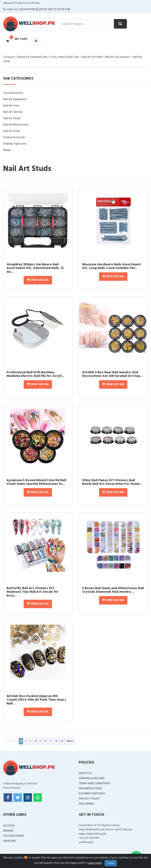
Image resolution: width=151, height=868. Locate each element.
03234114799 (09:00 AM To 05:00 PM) (45, 9)
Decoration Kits (13, 93)
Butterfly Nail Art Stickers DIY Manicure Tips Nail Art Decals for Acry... (33, 592)
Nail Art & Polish (92, 57)
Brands (8, 831)
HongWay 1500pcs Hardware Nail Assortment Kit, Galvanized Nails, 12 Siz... (35, 268)
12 (62, 741)
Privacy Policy (89, 799)
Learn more (95, 863)
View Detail (38, 280)
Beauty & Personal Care (33, 57)
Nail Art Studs (12, 131)
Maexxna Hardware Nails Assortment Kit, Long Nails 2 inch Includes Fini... (112, 266)
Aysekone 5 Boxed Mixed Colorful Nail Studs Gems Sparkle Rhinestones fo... (36, 482)
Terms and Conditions (95, 783)
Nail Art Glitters (13, 112)
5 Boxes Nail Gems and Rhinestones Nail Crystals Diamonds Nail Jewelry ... (113, 590)
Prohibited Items (90, 789)
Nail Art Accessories (117, 57)
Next (70, 741)
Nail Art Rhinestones (16, 125)
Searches (10, 841)
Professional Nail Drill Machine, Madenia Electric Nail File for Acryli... (35, 374)
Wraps (7, 150)
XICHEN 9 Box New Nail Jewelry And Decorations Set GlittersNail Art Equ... (112, 374)
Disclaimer (86, 804)
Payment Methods (92, 794)
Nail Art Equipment (15, 99)
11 (56, 741)
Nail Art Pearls (12, 118)
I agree (111, 863)
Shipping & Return (92, 778)
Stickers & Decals (14, 137)
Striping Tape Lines (15, 144)
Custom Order (14, 836)
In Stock (9, 826)
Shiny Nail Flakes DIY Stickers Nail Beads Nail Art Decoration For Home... (112, 482)
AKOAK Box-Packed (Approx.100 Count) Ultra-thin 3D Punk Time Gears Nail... (36, 700)
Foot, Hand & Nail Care (65, 57)
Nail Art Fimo (11, 106)
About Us (85, 773)
